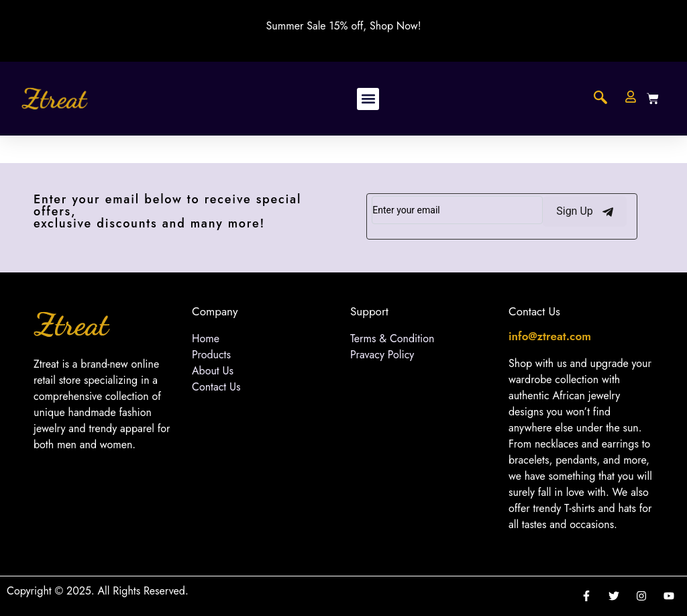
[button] (368, 99)
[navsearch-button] (600, 99)
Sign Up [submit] (585, 211)
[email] (457, 210)
